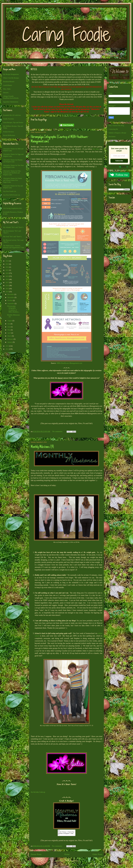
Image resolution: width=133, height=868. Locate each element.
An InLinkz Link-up (38, 792)
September (11, 304)
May (9, 330)
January (10, 342)
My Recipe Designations (11, 74)
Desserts (6, 93)
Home (67, 856)
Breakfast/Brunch (9, 82)
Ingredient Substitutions (11, 102)
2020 (7, 273)
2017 (7, 282)
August (10, 321)
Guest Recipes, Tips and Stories (13, 122)
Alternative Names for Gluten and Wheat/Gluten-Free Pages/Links (13, 180)
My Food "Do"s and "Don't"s (12, 237)
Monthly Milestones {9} (42, 447)
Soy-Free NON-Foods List (12, 195)
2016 (7, 286)
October (10, 300)
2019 (7, 276)
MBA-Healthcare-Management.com (69, 363)
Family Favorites (9, 119)
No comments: (58, 431)
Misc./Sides (7, 89)
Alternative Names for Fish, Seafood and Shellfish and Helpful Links (12, 173)
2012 (7, 349)
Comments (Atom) (71, 862)
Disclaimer (112, 137)
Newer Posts (36, 856)
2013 (7, 346)
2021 (7, 270)
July (9, 324)
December (11, 294)
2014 (7, 292)
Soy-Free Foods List (10, 191)
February (11, 339)
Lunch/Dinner (8, 85)
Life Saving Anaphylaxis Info (13, 208)
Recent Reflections (9, 135)
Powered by (119, 167)
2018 (7, 279)
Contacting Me (113, 129)
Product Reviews (9, 132)
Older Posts (97, 856)
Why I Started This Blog (116, 126)
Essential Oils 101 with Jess (12, 115)
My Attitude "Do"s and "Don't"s (13, 227)
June (9, 327)
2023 (7, 264)
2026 (7, 261)
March (10, 336)
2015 (7, 289)
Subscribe (119, 161)
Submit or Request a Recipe (117, 133)
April (9, 333)
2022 (7, 267)
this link (96, 149)
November (11, 297)
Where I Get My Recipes (11, 78)
